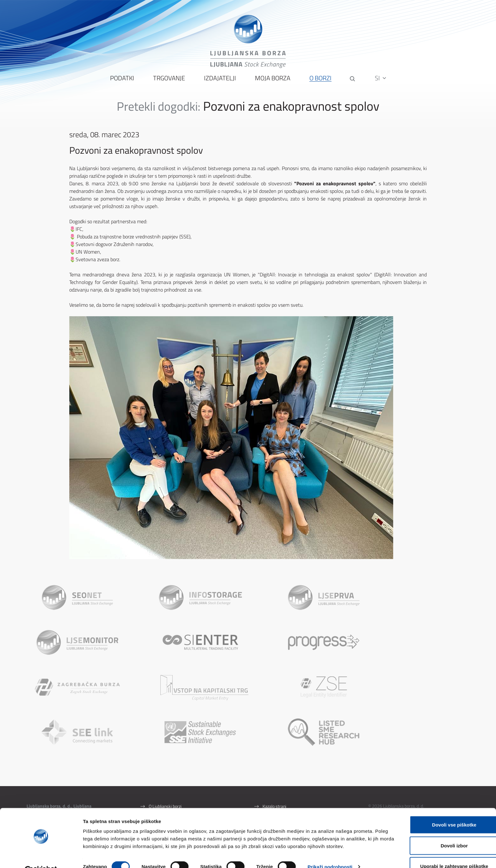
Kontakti (156, 783)
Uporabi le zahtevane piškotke (443, 851)
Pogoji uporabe (276, 775)
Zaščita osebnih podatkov (286, 783)
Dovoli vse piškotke (443, 810)
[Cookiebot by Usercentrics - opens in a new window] (41, 856)
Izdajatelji (219, 82)
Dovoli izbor (443, 831)
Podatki (121, 82)
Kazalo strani (274, 766)
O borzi (320, 82)
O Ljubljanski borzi (165, 766)
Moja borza (272, 82)
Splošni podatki (163, 775)
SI (381, 82)
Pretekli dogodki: (158, 110)
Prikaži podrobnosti (330, 852)
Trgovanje (168, 82)
